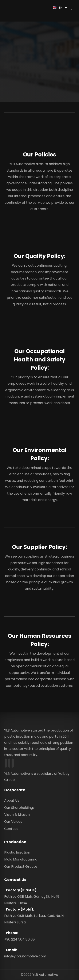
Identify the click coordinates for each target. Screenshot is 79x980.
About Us (12, 800)
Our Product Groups (21, 867)
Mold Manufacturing (21, 859)
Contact (11, 829)
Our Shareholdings (19, 808)
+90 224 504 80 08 (19, 939)
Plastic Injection (17, 852)
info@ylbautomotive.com (25, 956)
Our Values (13, 822)
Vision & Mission (17, 815)
